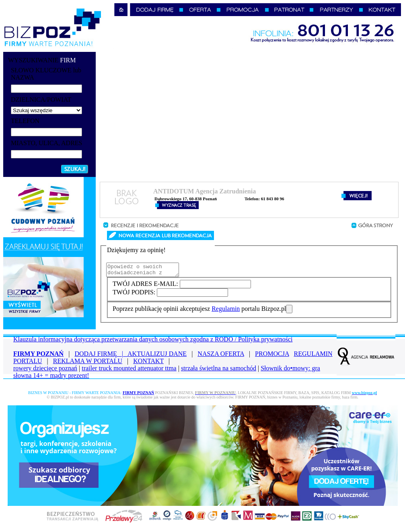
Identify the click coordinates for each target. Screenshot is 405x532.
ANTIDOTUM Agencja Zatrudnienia (205, 191)
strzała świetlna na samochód (219, 371)
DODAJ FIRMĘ (101, 356)
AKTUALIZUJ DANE (157, 356)
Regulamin (226, 311)
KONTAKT (148, 363)
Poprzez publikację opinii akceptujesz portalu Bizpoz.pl (199, 311)
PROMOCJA (272, 356)
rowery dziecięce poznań (45, 371)
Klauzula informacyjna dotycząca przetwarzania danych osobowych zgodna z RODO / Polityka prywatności (153, 342)
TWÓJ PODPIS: (135, 295)
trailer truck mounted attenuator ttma (129, 371)
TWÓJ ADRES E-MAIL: (146, 286)
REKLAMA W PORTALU (88, 363)
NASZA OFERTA (221, 356)
